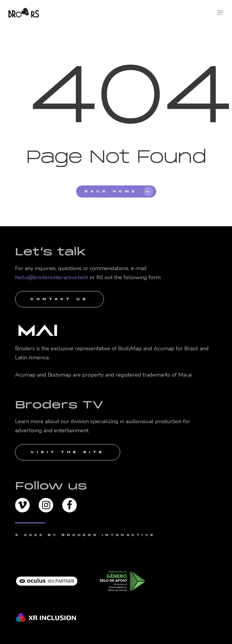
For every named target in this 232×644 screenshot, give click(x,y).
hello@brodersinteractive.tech (52, 277)
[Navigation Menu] (220, 13)
